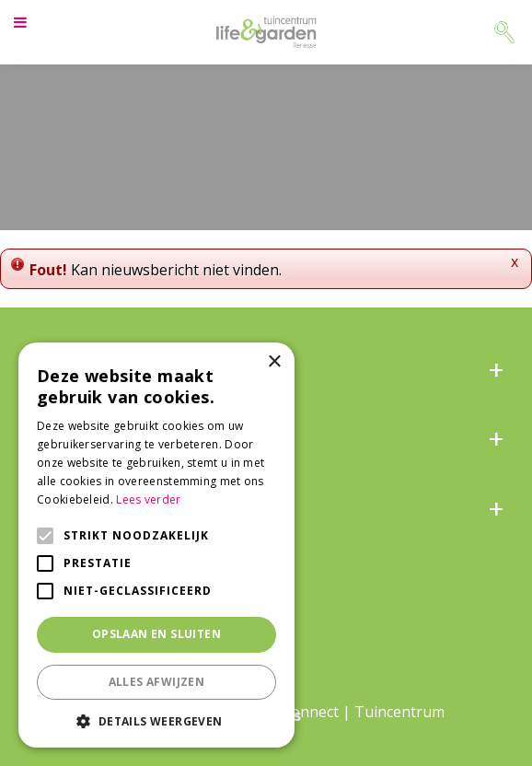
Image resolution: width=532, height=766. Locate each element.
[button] (156, 720)
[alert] (156, 545)
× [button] (274, 362)
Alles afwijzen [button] (157, 682)
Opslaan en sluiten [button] (156, 634)
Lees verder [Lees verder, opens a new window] (148, 499)
